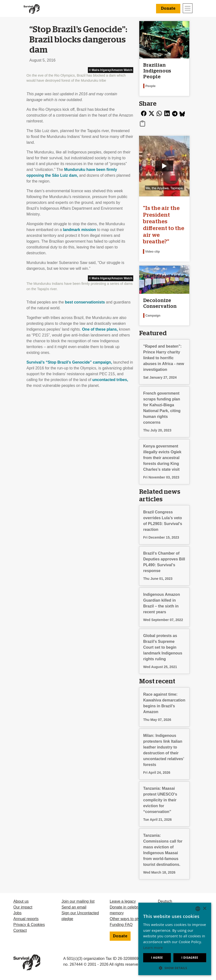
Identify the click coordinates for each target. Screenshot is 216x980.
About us (21, 901)
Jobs (17, 913)
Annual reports (26, 919)
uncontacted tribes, (110, 380)
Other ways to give (126, 919)
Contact (20, 930)
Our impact (23, 907)
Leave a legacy (123, 901)
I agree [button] (157, 958)
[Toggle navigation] (188, 8)
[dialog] (175, 939)
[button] (175, 968)
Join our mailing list (78, 901)
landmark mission (79, 230)
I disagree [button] (190, 958)
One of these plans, (100, 329)
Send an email (74, 907)
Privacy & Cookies (29, 925)
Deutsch (165, 901)
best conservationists (85, 302)
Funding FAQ (121, 925)
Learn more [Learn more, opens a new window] (153, 948)
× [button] (204, 909)
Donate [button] (168, 8)
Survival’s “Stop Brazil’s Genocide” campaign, (69, 362)
